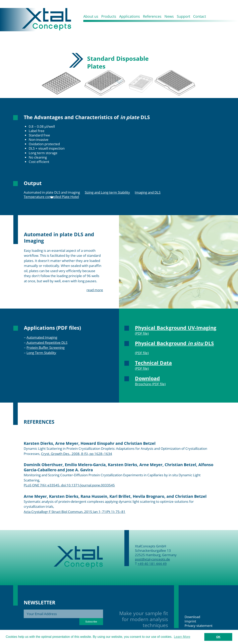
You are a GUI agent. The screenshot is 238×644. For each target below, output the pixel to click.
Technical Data (153, 363)
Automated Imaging (42, 337)
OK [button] (218, 637)
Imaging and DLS (148, 192)
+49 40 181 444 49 (152, 564)
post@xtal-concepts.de (152, 559)
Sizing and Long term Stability (107, 192)
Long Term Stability (41, 353)
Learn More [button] (182, 637)
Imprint (190, 621)
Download (147, 378)
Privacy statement (199, 626)
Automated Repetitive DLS (47, 343)
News (169, 16)
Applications (130, 16)
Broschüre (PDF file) (150, 384)
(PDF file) (142, 333)
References (152, 16)
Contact (200, 16)
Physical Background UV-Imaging (176, 328)
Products (109, 16)
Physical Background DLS (174, 343)
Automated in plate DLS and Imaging (52, 192)
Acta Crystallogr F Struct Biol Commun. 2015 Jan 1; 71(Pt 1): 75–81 (75, 512)
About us (91, 16)
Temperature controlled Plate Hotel (51, 197)
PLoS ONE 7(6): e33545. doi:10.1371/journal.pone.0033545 (69, 485)
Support (183, 16)
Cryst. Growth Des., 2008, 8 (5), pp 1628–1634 (77, 454)
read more (95, 290)
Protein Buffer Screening (46, 347)
